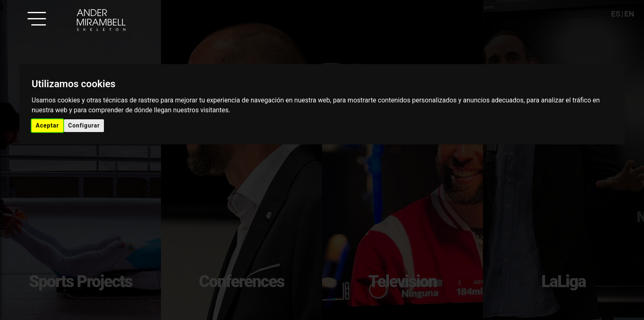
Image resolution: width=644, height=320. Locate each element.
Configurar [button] (84, 125)
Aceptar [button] (47, 125)
